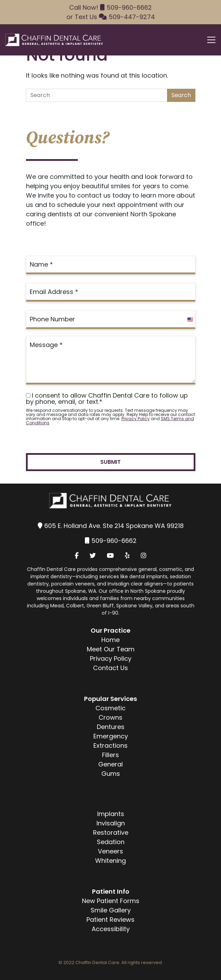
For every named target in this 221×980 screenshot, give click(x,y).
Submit (110, 462)
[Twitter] (93, 556)
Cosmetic (110, 708)
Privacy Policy (136, 419)
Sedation (111, 842)
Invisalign (111, 823)
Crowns (110, 717)
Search (181, 95)
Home (110, 640)
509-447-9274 (132, 17)
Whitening (110, 861)
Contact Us (110, 668)
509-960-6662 (129, 7)
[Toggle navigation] (211, 40)
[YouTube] (110, 556)
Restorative (111, 832)
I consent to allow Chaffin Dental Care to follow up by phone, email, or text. (107, 399)
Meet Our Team (111, 649)
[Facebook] (77, 556)
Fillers (110, 755)
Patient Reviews (110, 920)
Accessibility (111, 929)
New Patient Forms (111, 901)
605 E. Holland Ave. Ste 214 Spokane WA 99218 (114, 526)
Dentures (111, 727)
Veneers (110, 851)
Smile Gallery (111, 910)
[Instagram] (144, 556)
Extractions (110, 745)
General (110, 764)
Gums (111, 774)
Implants (111, 814)
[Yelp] (127, 556)
